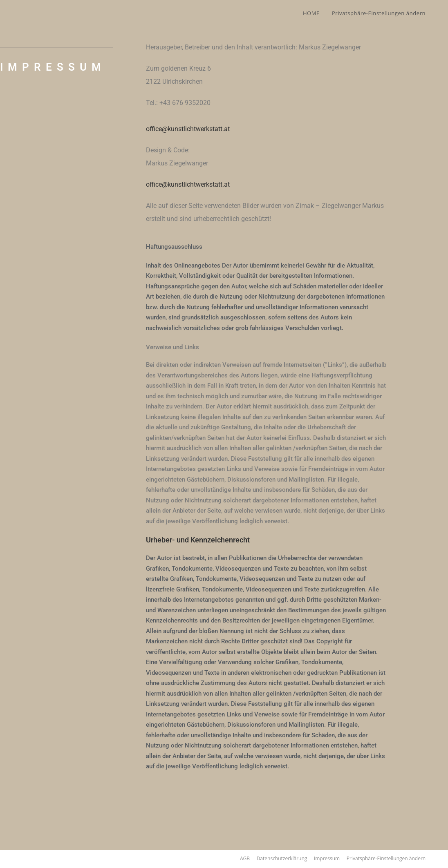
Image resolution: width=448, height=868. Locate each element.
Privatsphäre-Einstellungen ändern (386, 858)
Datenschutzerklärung (282, 858)
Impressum (327, 858)
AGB (245, 858)
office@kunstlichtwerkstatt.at (188, 129)
